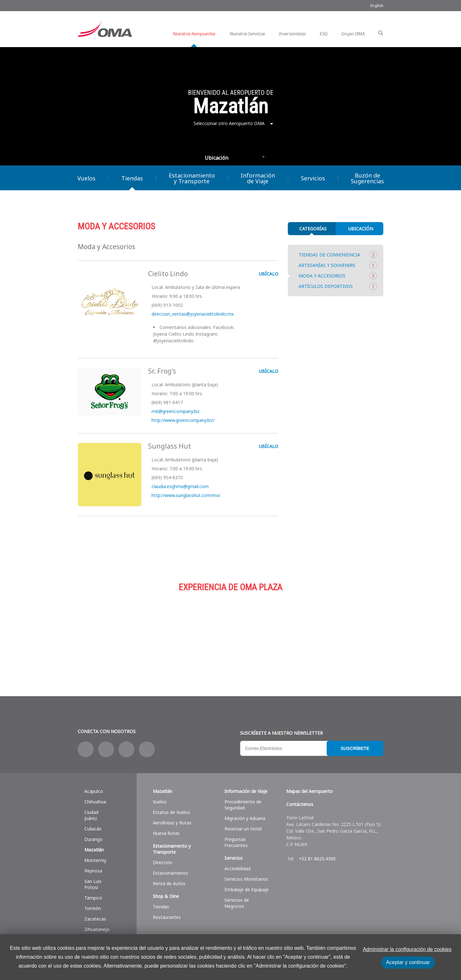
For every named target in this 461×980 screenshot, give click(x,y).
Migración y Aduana (245, 818)
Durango (93, 839)
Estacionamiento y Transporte (192, 178)
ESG (323, 34)
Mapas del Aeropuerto (309, 791)
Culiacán (93, 829)
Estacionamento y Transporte (172, 849)
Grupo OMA (353, 34)
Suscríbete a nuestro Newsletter (281, 733)
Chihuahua (95, 802)
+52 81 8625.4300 (317, 859)
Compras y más (129, 633)
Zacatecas (95, 919)
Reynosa (93, 871)
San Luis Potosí (93, 884)
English (377, 6)
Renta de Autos (169, 883)
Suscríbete (355, 748)
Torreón (93, 908)
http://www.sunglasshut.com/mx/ (185, 495)
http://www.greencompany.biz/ (182, 420)
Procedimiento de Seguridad (243, 805)
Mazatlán (94, 850)
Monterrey (95, 860)
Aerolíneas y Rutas (172, 823)
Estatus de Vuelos (171, 812)
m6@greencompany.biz (175, 411)
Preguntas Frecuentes (236, 842)
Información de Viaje (258, 178)
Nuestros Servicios (247, 34)
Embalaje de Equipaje (247, 889)
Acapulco (94, 791)
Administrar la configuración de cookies (407, 949)
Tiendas (132, 178)
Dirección (163, 862)
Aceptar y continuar (408, 962)
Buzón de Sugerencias (367, 178)
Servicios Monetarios (246, 879)
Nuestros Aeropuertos (194, 34)
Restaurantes (167, 917)
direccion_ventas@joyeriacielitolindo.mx (192, 314)
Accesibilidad (238, 868)
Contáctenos (300, 804)
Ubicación (216, 158)
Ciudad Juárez (91, 815)
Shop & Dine (166, 896)
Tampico (93, 898)
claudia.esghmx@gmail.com (179, 486)
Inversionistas (292, 34)
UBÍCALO (268, 274)
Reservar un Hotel (243, 829)
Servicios (313, 178)
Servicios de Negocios (237, 903)
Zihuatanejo (97, 929)
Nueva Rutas (166, 833)
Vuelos (86, 178)
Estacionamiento (230, 633)
